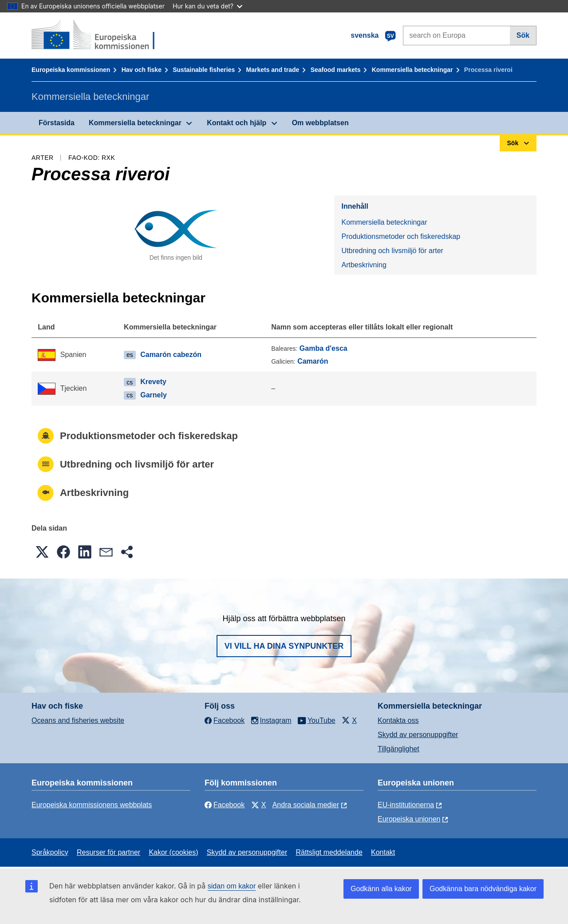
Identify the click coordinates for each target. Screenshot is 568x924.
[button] (42, 552)
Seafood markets (336, 70)
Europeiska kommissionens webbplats (92, 805)
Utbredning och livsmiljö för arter (392, 251)
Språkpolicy (50, 852)
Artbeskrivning (364, 265)
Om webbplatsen (320, 123)
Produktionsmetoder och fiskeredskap (401, 236)
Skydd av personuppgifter (418, 735)
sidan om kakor (232, 886)
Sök (523, 35)
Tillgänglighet (398, 749)
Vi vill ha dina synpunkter (284, 646)
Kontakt (383, 852)
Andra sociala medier (306, 805)
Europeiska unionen (409, 819)
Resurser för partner (108, 852)
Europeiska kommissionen (71, 70)
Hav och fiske (142, 70)
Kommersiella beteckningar (412, 70)
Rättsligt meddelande (329, 852)
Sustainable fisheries (204, 70)
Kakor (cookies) (173, 852)
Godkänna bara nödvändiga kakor (483, 889)
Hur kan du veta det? (207, 6)
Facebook (225, 805)
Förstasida (57, 123)
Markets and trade (273, 70)
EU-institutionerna (406, 805)
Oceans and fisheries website (78, 720)
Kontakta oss (398, 720)
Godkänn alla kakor (381, 889)
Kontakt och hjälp (237, 123)
